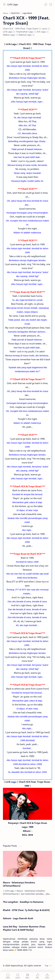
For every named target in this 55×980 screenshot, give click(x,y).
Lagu (14, 782)
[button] (46, 4)
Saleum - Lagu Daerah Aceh (18, 918)
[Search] (51, 4)
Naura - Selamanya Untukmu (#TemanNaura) (19, 884)
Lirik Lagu (13, 4)
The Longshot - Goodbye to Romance (23, 902)
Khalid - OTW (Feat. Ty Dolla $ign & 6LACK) (26, 910)
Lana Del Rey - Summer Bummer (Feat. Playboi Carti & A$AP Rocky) (24, 928)
